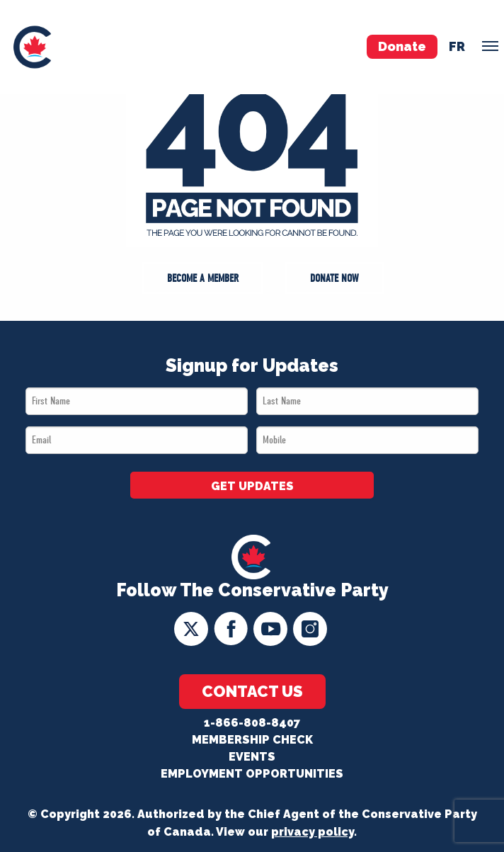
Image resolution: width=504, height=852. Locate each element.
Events (252, 757)
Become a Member (203, 278)
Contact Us (252, 691)
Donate (402, 46)
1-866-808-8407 (252, 723)
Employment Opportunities (252, 774)
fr (457, 46)
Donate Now (334, 278)
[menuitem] (32, 47)
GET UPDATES (252, 486)
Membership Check (252, 740)
